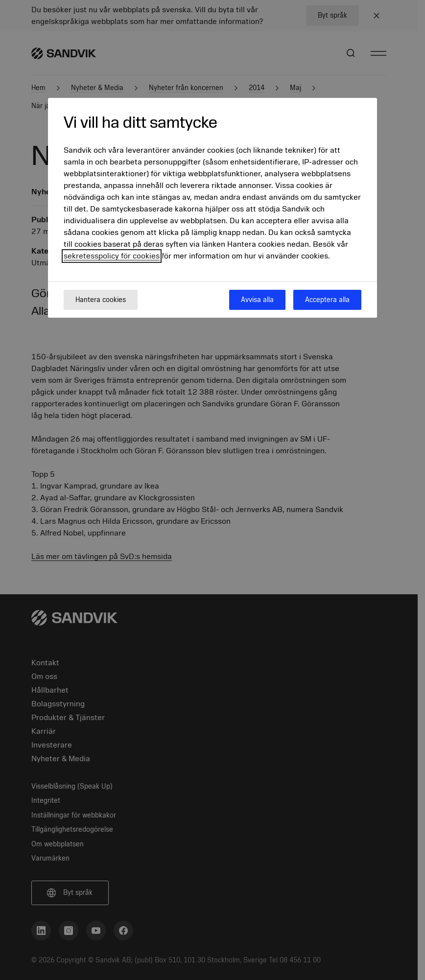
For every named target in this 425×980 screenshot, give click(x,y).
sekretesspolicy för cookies (112, 256)
